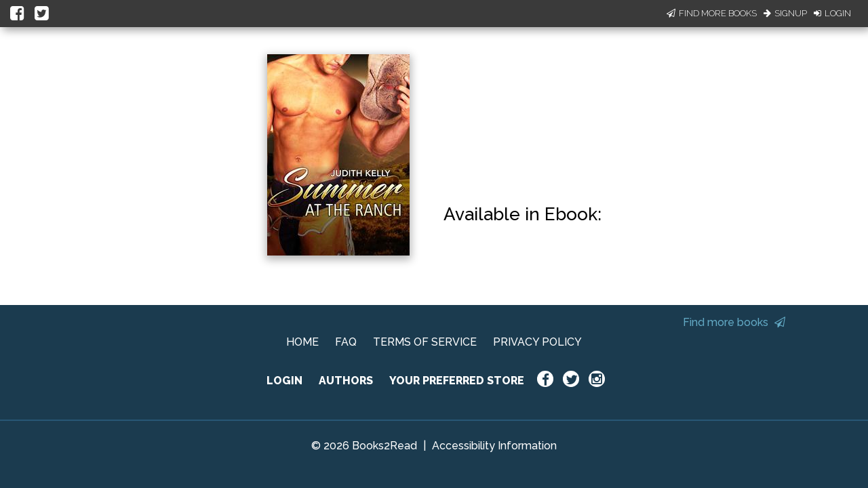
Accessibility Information (494, 446)
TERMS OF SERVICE (425, 342)
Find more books (734, 322)
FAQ (346, 342)
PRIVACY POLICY (537, 342)
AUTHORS (346, 381)
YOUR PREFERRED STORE (457, 381)
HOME (302, 342)
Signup (785, 13)
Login (832, 13)
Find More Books (712, 13)
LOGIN (284, 381)
